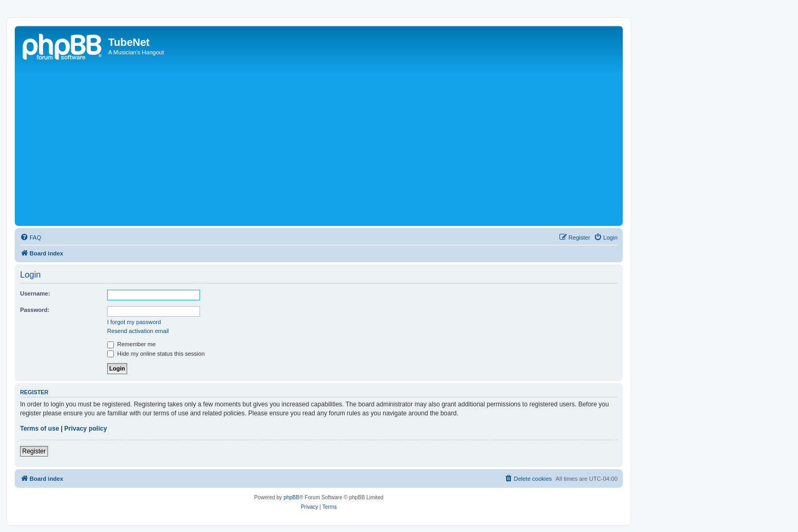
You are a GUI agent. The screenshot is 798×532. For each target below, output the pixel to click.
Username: (35, 293)
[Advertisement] (334, 144)
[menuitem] (31, 237)
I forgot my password (134, 322)
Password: (35, 310)
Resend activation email (138, 331)
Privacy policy (86, 429)
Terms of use (40, 429)
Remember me (131, 344)
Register (34, 451)
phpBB (291, 497)
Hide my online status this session (156, 354)
